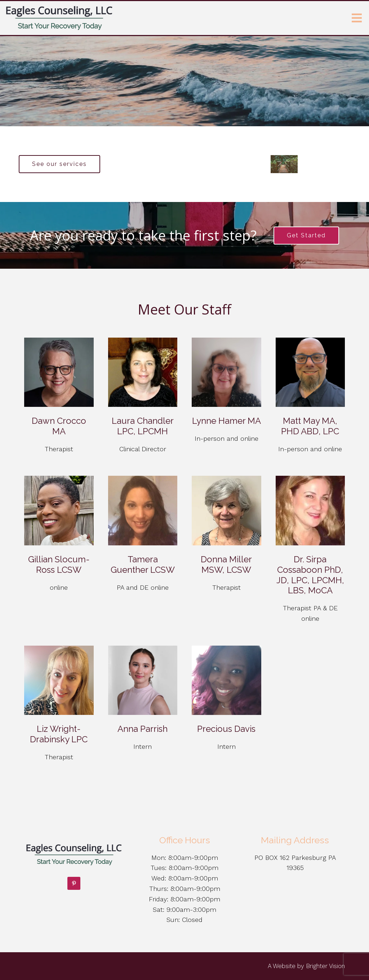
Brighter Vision (325, 966)
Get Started (306, 235)
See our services (59, 164)
